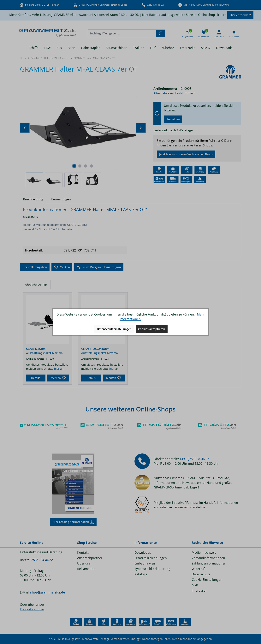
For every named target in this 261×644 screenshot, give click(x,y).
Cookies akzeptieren (152, 329)
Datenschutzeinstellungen (114, 329)
